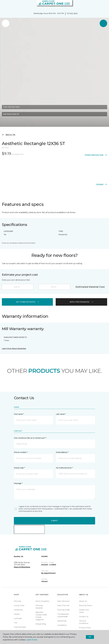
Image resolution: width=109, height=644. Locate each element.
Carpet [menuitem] (17, 614)
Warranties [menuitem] (62, 621)
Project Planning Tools (96, 155)
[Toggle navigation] (3, 5)
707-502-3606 (72, 14)
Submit (54, 521)
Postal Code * (19, 468)
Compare (102, 184)
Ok (90, 637)
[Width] (54, 287)
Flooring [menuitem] (17, 601)
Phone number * (21, 452)
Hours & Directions (22, 567)
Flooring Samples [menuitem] (39, 607)
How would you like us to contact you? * (30, 438)
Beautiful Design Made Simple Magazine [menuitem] (41, 616)
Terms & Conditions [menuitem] (84, 622)
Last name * (61, 414)
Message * (18, 483)
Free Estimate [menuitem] (20, 627)
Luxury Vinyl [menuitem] (19, 605)
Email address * (62, 452)
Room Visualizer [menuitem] (42, 601)
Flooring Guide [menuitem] (63, 610)
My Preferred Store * (64, 468)
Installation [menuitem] (62, 625)
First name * (19, 414)
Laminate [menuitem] (18, 618)
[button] (100, 5)
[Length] (18, 287)
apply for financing (81, 302)
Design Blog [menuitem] (41, 624)
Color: (11, 107)
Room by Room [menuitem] (86, 605)
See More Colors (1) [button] (11, 114)
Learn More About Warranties (14, 349)
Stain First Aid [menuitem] (63, 605)
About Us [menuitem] (83, 601)
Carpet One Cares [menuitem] (84, 611)
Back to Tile (9, 135)
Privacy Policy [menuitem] (85, 628)
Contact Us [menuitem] (84, 617)
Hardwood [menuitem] (18, 610)
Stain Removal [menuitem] (63, 601)
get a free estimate (27, 302)
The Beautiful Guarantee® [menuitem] (63, 615)
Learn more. (32, 640)
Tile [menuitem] (15, 623)
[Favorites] (103, 5)
